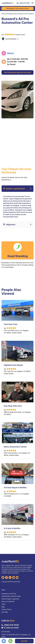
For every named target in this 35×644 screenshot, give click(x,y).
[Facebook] (6, 577)
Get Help (5, 612)
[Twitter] (3, 577)
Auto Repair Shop (12, 14)
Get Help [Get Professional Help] (24, 641)
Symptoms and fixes (9, 594)
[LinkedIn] (10, 577)
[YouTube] (17, 577)
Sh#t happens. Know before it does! (18, 8)
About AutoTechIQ (8, 601)
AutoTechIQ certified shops (11, 596)
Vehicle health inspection (10, 599)
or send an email (10, 628)
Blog (3, 607)
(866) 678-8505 (23, 3)
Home (3, 14)
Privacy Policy (6, 609)
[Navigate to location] (4, 641)
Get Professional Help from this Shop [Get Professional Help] (17, 72)
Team (3, 604)
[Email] (14, 577)
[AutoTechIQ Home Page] (8, 3)
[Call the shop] (10, 641)
